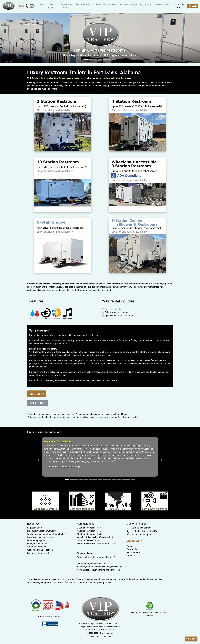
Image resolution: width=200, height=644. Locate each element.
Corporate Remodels (37, 547)
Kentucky (106, 567)
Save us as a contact (139, 528)
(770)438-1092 (136, 531)
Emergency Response (37, 544)
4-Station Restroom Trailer (89, 531)
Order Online (37, 394)
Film (105, 4)
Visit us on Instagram (139, 535)
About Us (131, 556)
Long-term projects (36, 540)
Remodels (86, 4)
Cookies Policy (134, 549)
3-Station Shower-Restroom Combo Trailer (97, 544)
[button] (15, 38)
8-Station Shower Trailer (88, 540)
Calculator (123, 4)
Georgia (97, 567)
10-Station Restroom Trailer (90, 534)
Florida (90, 567)
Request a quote (35, 528)
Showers (113, 4)
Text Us (153, 531)
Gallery (134, 4)
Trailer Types (51, 6)
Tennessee (115, 570)
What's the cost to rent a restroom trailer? (46, 534)
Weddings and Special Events (41, 550)
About (167, 4)
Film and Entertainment (38, 553)
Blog (141, 4)
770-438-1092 (37, 403)
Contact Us (132, 546)
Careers (158, 4)
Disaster (97, 4)
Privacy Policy (133, 552)
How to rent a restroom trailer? (41, 531)
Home (40, 4)
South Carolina (98, 570)
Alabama (81, 567)
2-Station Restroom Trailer (89, 528)
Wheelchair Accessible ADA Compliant (95, 537)
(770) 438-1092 (179, 6)
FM (78, 4)
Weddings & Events (66, 6)
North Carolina (84, 570)
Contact (149, 4)
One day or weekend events (40, 537)
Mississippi (117, 567)
